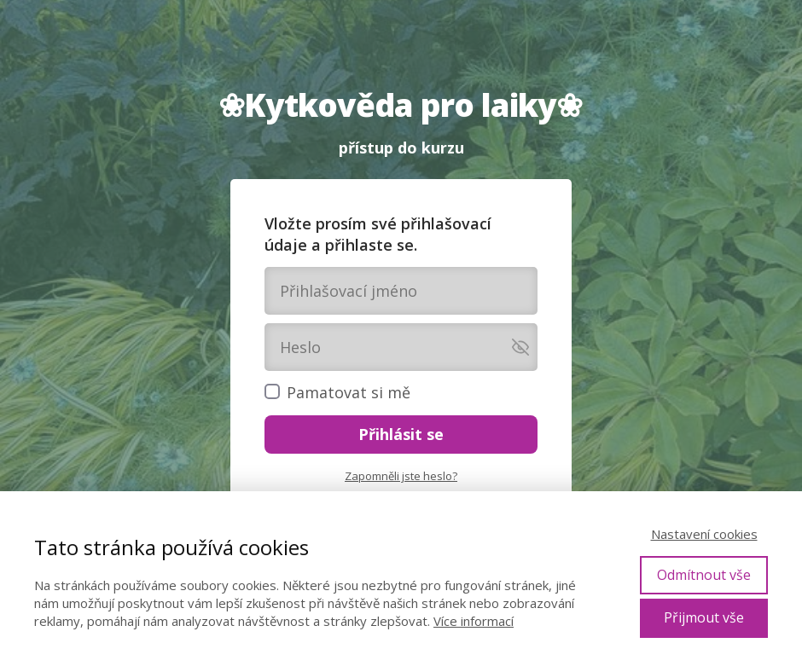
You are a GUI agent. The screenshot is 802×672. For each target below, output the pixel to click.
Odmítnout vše (704, 575)
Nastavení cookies (704, 534)
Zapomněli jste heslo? (401, 476)
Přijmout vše (704, 617)
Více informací (474, 621)
